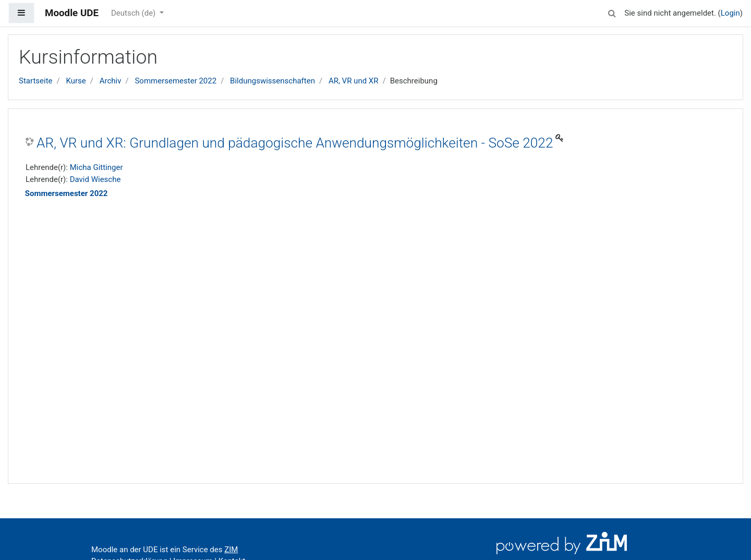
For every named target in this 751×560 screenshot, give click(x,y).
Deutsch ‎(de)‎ (134, 13)
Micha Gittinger (96, 167)
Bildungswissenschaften (272, 81)
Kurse (76, 81)
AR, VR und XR (354, 81)
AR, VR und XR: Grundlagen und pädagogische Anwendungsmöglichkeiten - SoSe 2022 (295, 143)
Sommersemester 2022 (175, 81)
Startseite (36, 81)
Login (730, 13)
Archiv (111, 81)
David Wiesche (95, 179)
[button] (612, 12)
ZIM (231, 550)
